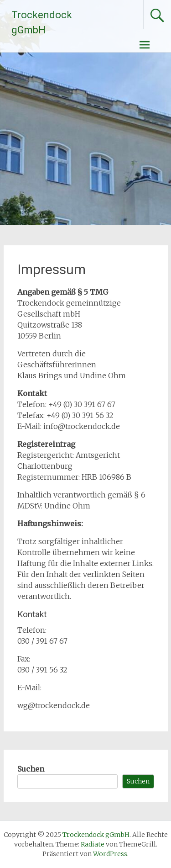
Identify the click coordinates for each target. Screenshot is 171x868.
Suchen (31, 769)
